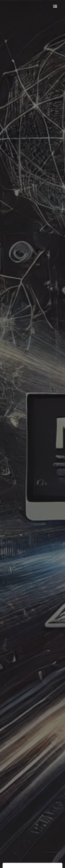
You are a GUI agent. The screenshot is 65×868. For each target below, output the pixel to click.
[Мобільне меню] (55, 6)
